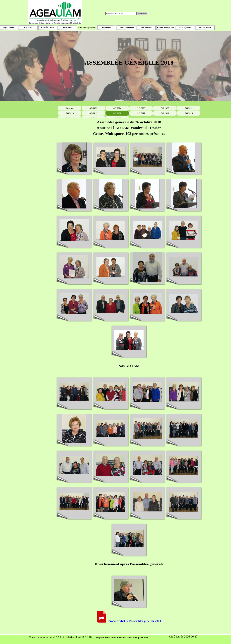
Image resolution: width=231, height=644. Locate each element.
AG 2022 (165, 116)
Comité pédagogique (166, 28)
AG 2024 (117, 116)
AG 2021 (189, 116)
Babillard (28, 28)
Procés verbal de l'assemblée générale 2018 (135, 621)
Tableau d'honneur (126, 28)
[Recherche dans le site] (121, 14)
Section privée (205, 28)
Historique (70, 116)
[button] (74, 157)
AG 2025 (93, 116)
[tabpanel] (129, 66)
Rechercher (142, 14)
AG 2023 (141, 116)
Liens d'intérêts (146, 28)
